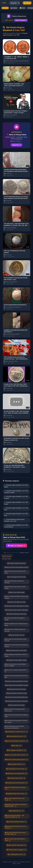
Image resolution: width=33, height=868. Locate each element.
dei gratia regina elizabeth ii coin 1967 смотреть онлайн (16, 492)
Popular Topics (7, 559)
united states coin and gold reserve (17, 774)
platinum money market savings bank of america (16, 646)
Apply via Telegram (17, 546)
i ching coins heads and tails (17, 778)
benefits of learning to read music (16, 614)
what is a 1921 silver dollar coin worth (17, 755)
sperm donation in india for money (16, 693)
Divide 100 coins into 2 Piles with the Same (15, 572)
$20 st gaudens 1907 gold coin (16, 750)
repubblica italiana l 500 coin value (17, 794)
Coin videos (16, 746)
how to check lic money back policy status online (15, 710)
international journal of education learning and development (14, 727)
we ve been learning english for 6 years (16, 685)
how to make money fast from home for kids (16, 676)
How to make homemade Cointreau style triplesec (16, 597)
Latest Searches (7, 557)
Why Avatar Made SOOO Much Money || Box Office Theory (16, 833)
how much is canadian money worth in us (16, 671)
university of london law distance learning (14, 582)
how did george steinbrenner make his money (16, 655)
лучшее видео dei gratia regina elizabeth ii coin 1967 (14, 520)
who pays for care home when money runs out (15, 640)
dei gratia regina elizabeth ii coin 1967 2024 (16, 509)
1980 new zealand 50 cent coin (17, 736)
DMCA (14, 864)
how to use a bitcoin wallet (16, 592)
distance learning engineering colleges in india (16, 716)
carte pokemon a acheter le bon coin (17, 732)
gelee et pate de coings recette (16, 845)
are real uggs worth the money (16, 577)
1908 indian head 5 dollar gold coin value (17, 606)
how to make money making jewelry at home (15, 840)
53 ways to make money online (17, 563)
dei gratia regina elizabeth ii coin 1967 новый (16, 503)
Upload (27, 3)
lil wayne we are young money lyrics (17, 783)
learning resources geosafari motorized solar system (16, 721)
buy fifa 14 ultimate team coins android (15, 788)
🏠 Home (5, 8)
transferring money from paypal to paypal (15, 619)
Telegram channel (24, 553)
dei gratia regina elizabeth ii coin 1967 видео (16, 486)
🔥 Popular (14, 8)
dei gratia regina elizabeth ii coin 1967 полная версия (16, 526)
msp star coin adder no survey (17, 602)
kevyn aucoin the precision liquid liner (16, 741)
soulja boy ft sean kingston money (17, 660)
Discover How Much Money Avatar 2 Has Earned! (16, 827)
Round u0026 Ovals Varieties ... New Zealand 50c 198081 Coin (15, 816)
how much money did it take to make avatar (15, 799)
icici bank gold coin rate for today (16, 769)
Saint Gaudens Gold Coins (16, 764)
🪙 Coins (22, 8)
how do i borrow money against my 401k (16, 567)
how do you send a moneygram (17, 850)
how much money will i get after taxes (16, 697)
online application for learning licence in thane (16, 624)
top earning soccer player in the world (16, 701)
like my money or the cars (16, 635)
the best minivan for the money (16, 689)
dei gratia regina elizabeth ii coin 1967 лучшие (16, 497)
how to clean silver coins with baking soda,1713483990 (15, 665)
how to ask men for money (16, 705)
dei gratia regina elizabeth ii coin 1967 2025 (16, 515)
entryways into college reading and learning (15, 630)
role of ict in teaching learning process (16, 760)
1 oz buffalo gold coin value (16, 854)
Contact (19, 864)
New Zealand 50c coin (16, 811)
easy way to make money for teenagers (16, 610)
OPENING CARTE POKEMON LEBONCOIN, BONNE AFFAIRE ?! (16, 805)
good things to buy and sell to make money (15, 588)
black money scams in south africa (16, 650)
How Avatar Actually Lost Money (16, 822)
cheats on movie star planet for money (16, 681)
